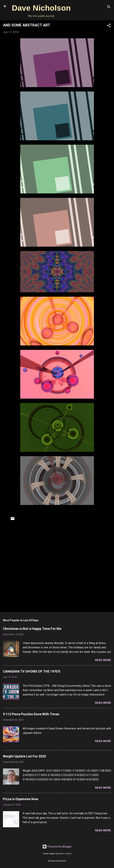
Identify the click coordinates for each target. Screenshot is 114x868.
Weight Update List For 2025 (24, 756)
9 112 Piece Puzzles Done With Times (31, 714)
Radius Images (65, 854)
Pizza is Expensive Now (21, 799)
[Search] (109, 7)
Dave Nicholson (41, 8)
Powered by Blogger (57, 847)
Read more (103, 660)
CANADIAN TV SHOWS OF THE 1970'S (32, 671)
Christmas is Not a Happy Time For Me (32, 629)
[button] (109, 26)
